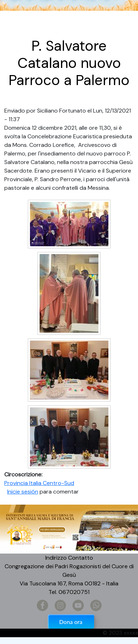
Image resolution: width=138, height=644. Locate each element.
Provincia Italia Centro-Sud (39, 483)
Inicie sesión (23, 492)
